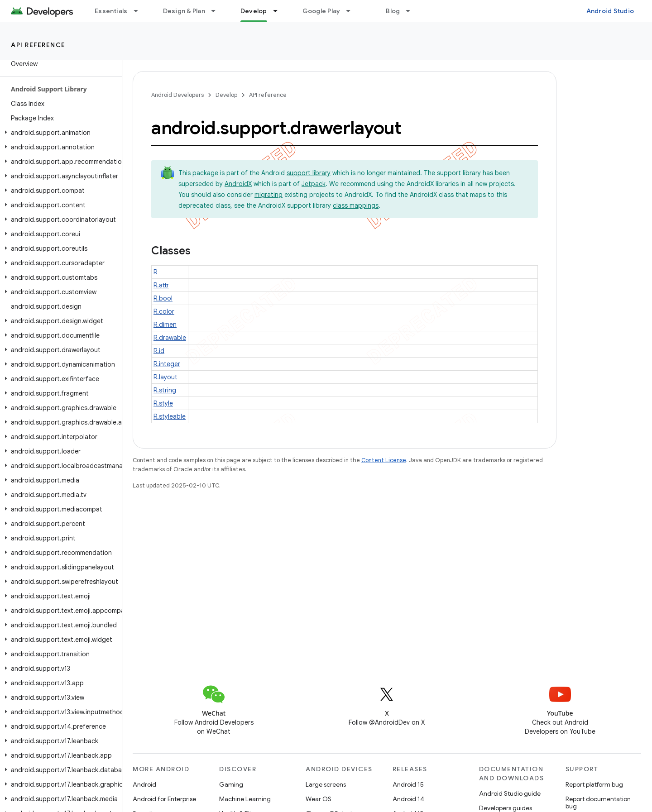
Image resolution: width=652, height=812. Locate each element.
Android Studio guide (510, 793)
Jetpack (314, 184)
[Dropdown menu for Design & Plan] (217, 11)
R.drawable (170, 338)
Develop (226, 95)
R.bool (163, 298)
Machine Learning (245, 799)
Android (144, 784)
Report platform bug (594, 784)
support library (309, 173)
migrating (268, 195)
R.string (165, 390)
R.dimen (165, 325)
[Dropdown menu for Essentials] (140, 11)
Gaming (231, 784)
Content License (384, 460)
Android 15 (408, 784)
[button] (59, 133)
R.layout (165, 377)
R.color (164, 311)
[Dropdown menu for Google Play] (352, 11)
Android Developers (177, 95)
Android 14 (408, 799)
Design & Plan (184, 11)
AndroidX (238, 184)
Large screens (326, 784)
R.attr (161, 285)
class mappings (356, 205)
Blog (393, 11)
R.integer (167, 364)
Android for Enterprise (164, 799)
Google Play (321, 11)
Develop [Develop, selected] (254, 11)
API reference (38, 45)
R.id (159, 351)
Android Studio (610, 11)
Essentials (111, 11)
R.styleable (170, 416)
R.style (163, 403)
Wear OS (319, 799)
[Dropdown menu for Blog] (412, 11)
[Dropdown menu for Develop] (279, 11)
